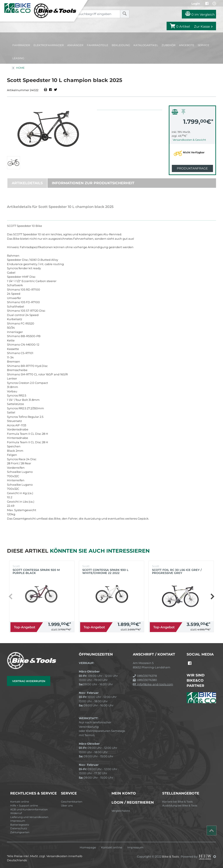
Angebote (187, 45)
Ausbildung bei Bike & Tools (180, 806)
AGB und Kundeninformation (29, 809)
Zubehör (169, 45)
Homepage (88, 847)
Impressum (18, 821)
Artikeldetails (27, 183)
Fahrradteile (98, 45)
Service (204, 45)
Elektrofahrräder (49, 45)
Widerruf (16, 813)
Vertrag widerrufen (29, 681)
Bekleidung (121, 45)
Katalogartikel (146, 45)
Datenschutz (19, 828)
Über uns (67, 806)
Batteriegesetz (20, 825)
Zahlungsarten (20, 832)
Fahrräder (21, 45)
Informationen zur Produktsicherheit (93, 183)
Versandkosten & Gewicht (189, 140)
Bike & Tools (171, 856)
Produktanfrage (192, 168)
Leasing (18, 58)
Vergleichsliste (121, 811)
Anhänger (75, 45)
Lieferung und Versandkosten (29, 817)
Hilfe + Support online (24, 806)
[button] (212, 597)
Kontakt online (20, 802)
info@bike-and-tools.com (153, 684)
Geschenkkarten (72, 802)
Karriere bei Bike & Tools (177, 802)
